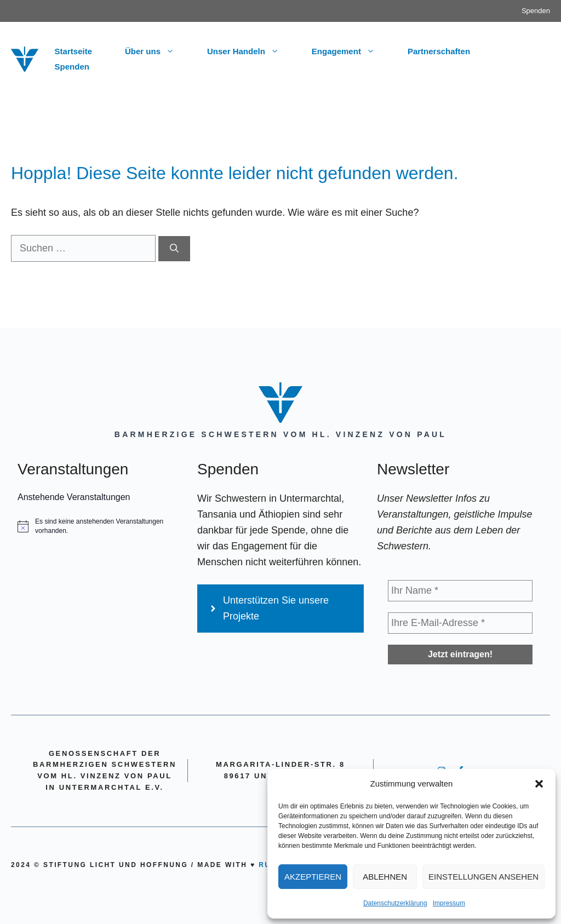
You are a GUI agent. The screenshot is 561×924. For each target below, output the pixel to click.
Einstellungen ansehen (483, 877)
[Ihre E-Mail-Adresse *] (460, 623)
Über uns (158, 51)
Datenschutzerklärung (395, 903)
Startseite (73, 51)
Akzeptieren (313, 877)
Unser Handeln (251, 51)
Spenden (536, 11)
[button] (539, 784)
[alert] (101, 526)
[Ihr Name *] (460, 591)
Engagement (351, 51)
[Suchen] (174, 249)
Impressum (449, 903)
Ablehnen (385, 877)
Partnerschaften (439, 51)
